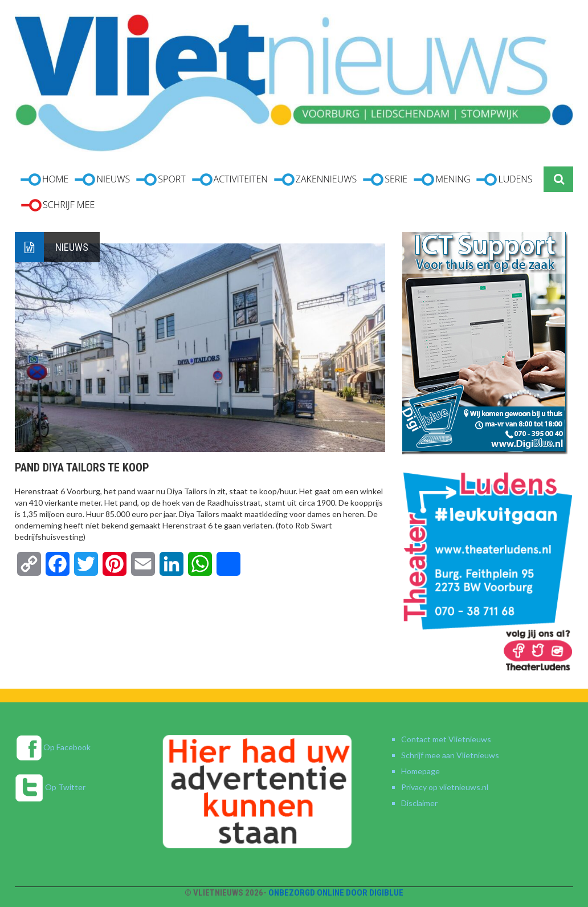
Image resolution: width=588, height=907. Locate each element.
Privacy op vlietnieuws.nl (445, 787)
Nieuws (72, 247)
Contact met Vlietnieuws (446, 739)
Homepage (420, 771)
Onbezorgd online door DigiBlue (336, 893)
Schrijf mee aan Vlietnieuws (450, 755)
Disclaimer (419, 803)
